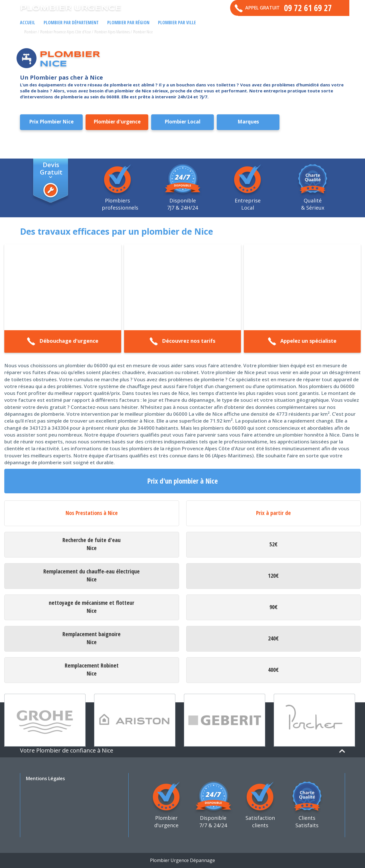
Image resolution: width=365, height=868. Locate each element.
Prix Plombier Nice (51, 122)
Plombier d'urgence (117, 122)
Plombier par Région (128, 23)
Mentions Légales (45, 778)
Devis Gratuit (51, 168)
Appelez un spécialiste (302, 341)
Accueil (28, 23)
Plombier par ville (177, 23)
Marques (248, 122)
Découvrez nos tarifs (182, 341)
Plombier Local (182, 122)
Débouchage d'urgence (63, 341)
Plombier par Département (71, 23)
